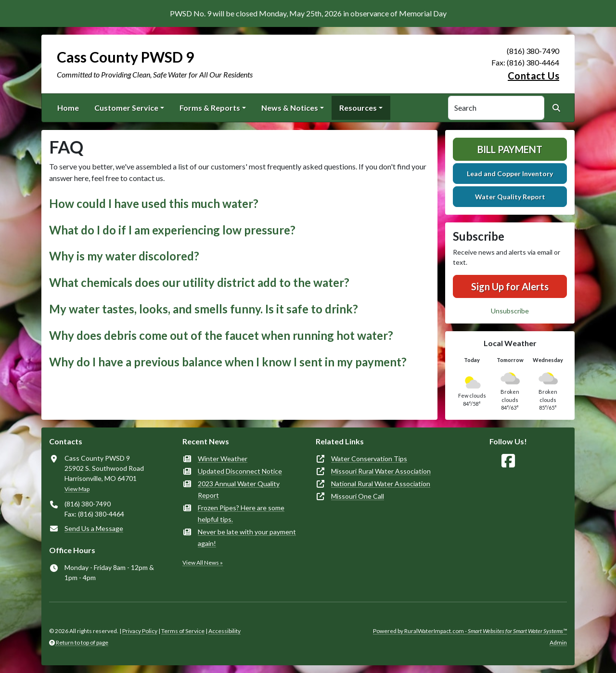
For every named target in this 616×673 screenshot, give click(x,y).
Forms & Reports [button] (210, 108)
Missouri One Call (358, 496)
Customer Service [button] (126, 108)
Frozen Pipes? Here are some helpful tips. (241, 513)
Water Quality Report (510, 197)
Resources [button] (358, 108)
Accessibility (225, 631)
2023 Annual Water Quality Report (239, 489)
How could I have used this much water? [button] (154, 203)
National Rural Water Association (381, 484)
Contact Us (533, 76)
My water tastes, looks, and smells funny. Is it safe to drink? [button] (204, 309)
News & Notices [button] (290, 108)
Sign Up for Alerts (510, 286)
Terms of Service (183, 631)
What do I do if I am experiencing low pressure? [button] (172, 230)
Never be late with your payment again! (247, 537)
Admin (558, 642)
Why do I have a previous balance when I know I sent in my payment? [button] (228, 362)
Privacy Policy (140, 631)
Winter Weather (223, 459)
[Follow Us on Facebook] (508, 461)
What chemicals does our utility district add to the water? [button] (199, 282)
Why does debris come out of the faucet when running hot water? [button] (221, 335)
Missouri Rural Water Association (381, 471)
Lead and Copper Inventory (510, 174)
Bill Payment (510, 149)
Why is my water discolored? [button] (124, 256)
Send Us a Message (94, 528)
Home (68, 108)
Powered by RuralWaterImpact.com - (470, 631)
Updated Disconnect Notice (240, 471)
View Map (77, 489)
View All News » (203, 563)
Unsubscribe (510, 311)
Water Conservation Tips (369, 459)
